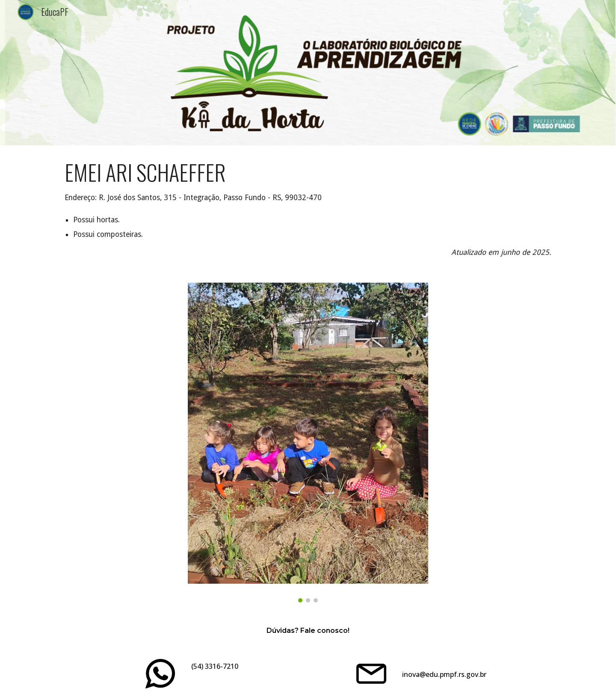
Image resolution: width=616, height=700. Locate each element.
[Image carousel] (308, 443)
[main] (308, 209)
